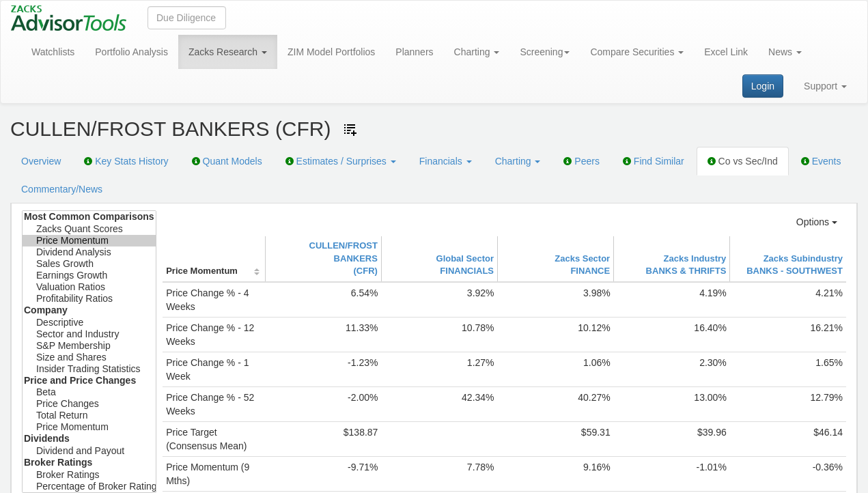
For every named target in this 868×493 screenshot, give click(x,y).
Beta (89, 392)
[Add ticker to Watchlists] (350, 130)
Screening (545, 52)
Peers (581, 161)
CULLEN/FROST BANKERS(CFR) (344, 258)
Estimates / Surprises (341, 161)
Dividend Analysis (89, 252)
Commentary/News (62, 189)
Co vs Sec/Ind (743, 161)
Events (821, 161)
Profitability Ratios (89, 299)
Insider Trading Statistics (89, 369)
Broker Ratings (89, 475)
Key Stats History (126, 161)
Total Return (89, 415)
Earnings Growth (89, 276)
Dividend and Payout (89, 451)
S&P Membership (89, 346)
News (785, 52)
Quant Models (227, 161)
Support (825, 86)
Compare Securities (637, 52)
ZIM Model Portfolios (331, 52)
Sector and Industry (89, 334)
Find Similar (654, 161)
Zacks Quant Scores (89, 229)
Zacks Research (228, 52)
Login (763, 86)
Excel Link (726, 52)
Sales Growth (89, 264)
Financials (446, 161)
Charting (477, 52)
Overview (41, 161)
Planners (414, 52)
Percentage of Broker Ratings (89, 487)
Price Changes (89, 404)
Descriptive (89, 323)
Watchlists (53, 52)
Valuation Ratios (89, 287)
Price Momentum (89, 241)
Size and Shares (89, 357)
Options (817, 222)
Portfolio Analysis (131, 52)
